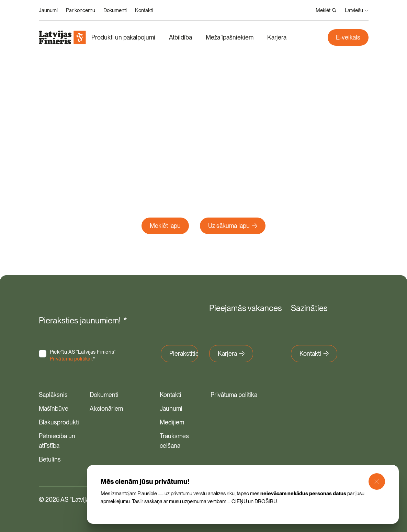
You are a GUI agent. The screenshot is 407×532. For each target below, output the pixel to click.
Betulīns (50, 459)
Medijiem (172, 422)
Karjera (277, 37)
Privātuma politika (234, 395)
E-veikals (348, 37)
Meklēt (326, 10)
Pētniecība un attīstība (57, 441)
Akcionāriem (106, 408)
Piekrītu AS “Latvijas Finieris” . (83, 355)
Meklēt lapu (165, 226)
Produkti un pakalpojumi (123, 37)
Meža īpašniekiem (230, 37)
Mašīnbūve (54, 408)
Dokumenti (115, 10)
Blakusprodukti (59, 422)
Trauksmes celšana (174, 441)
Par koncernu (81, 10)
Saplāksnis (53, 395)
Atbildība (180, 37)
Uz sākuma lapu (233, 226)
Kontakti (144, 10)
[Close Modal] (377, 481)
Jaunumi (48, 10)
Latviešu (357, 10)
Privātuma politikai (71, 359)
